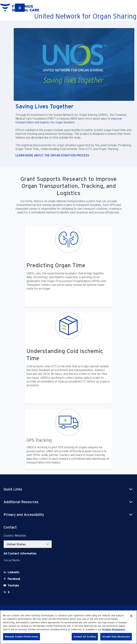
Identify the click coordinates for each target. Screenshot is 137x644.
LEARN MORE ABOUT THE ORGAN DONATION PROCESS (52, 155)
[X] (9, 592)
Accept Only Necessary (116, 637)
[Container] (20, 8)
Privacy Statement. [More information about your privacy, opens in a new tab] (114, 629)
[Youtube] (13, 585)
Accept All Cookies (85, 637)
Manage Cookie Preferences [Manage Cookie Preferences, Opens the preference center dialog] (21, 637)
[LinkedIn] (13, 572)
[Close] (131, 616)
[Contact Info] (20, 553)
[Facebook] (14, 579)
